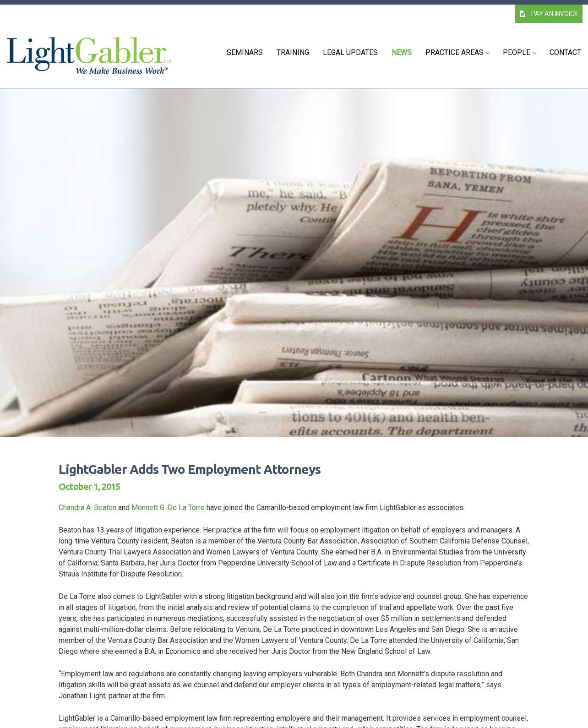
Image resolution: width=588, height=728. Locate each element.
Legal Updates (350, 52)
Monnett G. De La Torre (168, 508)
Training (293, 52)
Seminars (245, 52)
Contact (565, 52)
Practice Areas (457, 52)
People (519, 52)
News (402, 52)
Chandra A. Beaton (87, 508)
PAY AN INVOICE (549, 14)
